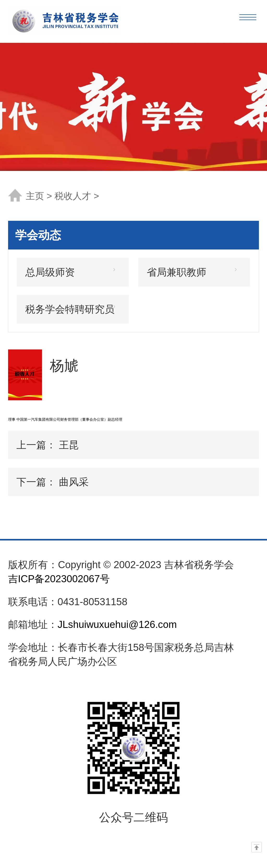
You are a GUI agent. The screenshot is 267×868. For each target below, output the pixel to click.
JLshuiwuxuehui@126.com (117, 624)
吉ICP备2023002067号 (59, 579)
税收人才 (73, 196)
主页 (35, 196)
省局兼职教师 (177, 272)
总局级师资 (50, 272)
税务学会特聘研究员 (70, 309)
